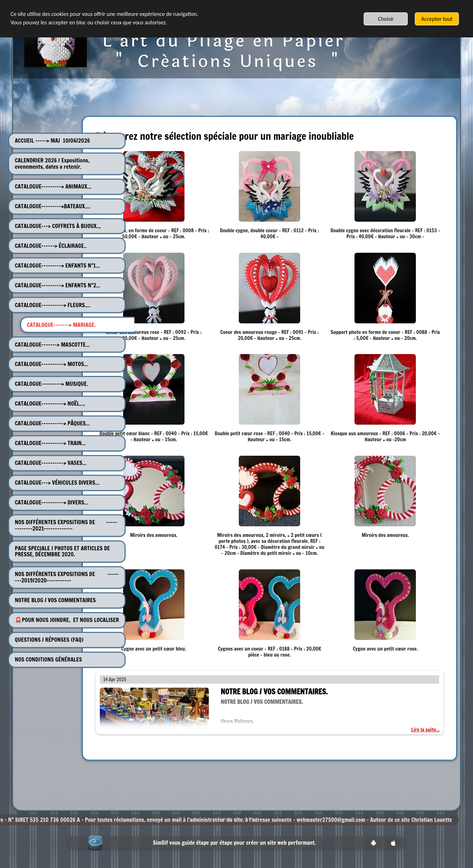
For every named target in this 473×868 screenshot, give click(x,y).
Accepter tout (437, 19)
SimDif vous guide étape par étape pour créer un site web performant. (234, 849)
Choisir (386, 19)
